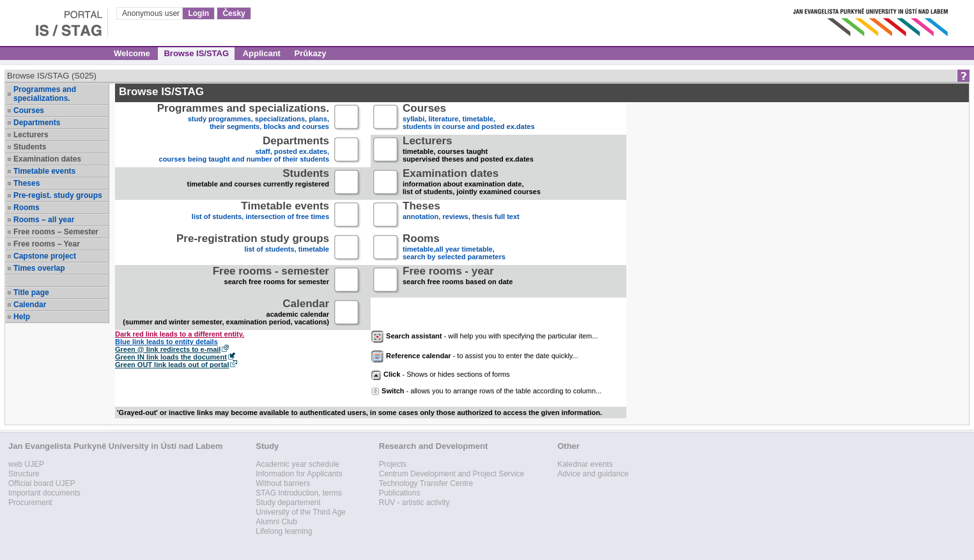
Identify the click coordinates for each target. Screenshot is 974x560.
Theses (27, 183)
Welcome (132, 53)
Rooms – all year (44, 220)
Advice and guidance (593, 474)
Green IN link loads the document (171, 357)
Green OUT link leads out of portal (172, 365)
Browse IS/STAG (196, 53)
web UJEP (26, 464)
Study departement (288, 503)
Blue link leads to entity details (166, 342)
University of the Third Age (301, 512)
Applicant (262, 53)
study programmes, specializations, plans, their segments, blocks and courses (243, 118)
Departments (37, 123)
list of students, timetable (253, 248)
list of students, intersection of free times (260, 216)
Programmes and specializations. (45, 94)
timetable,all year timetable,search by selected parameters (454, 248)
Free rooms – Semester (56, 232)
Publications (400, 493)
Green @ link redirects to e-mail (168, 349)
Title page (31, 292)
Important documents (44, 493)
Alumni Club (276, 522)
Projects (393, 464)
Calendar (30, 305)
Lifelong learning (284, 531)
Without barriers (283, 483)
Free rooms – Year (47, 244)
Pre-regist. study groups (58, 195)
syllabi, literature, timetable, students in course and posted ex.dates (469, 118)
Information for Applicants (299, 474)
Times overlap (39, 268)
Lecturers (31, 135)
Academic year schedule (298, 464)
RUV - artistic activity (414, 503)
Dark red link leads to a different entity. (180, 334)
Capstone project (45, 256)
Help (22, 317)
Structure (24, 474)
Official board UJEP (42, 483)
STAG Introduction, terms (299, 493)
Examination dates (47, 159)
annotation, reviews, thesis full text (461, 216)
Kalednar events (585, 464)
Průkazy (311, 53)
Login (198, 13)
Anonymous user (152, 13)
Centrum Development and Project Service (452, 474)
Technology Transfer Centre (426, 483)
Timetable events (44, 171)
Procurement (30, 503)
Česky (234, 13)
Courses (29, 110)
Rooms (27, 208)
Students (30, 147)
